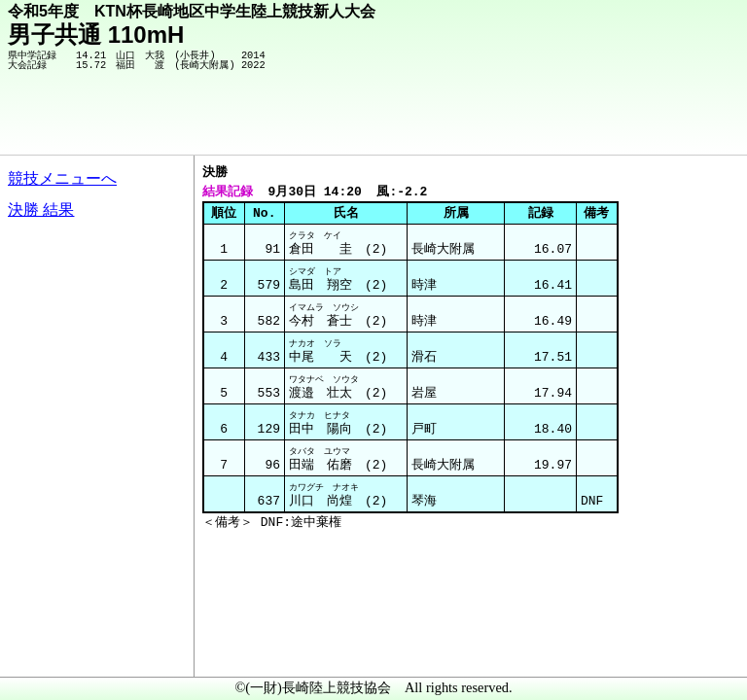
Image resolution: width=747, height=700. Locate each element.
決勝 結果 (41, 210)
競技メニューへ (62, 178)
